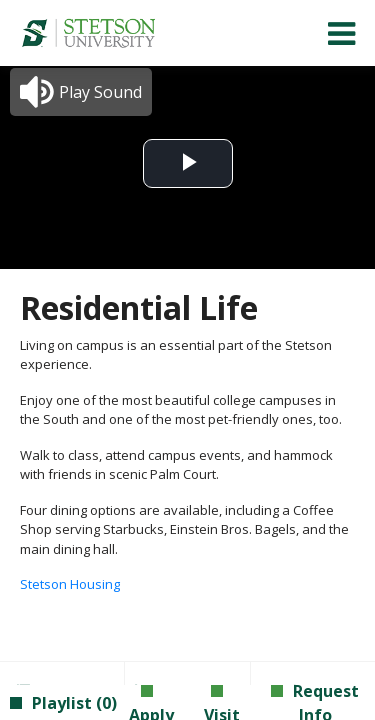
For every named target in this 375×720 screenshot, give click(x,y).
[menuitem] (87, 33)
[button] (81, 92)
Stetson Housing (70, 584)
